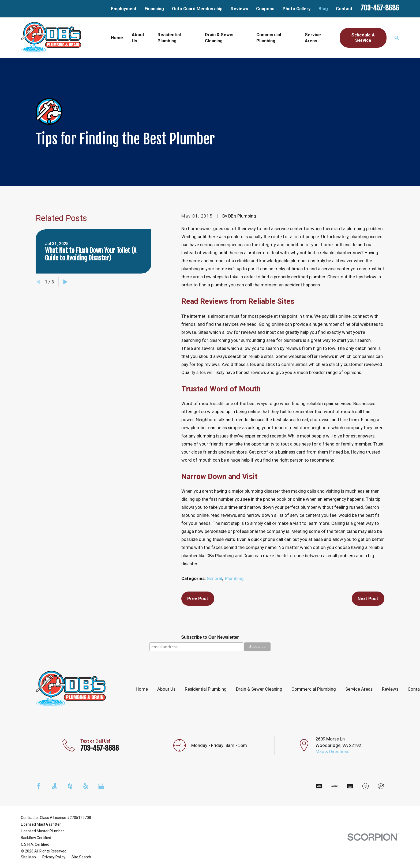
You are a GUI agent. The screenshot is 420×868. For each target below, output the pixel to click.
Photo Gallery (297, 9)
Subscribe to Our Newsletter (210, 637)
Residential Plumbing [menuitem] (169, 38)
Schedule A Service (363, 38)
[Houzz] (70, 786)
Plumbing (234, 579)
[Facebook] (39, 786)
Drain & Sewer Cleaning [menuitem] (220, 38)
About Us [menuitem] (138, 38)
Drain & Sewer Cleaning (259, 689)
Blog (323, 9)
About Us (166, 689)
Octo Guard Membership (197, 9)
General (214, 579)
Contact (344, 9)
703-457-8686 (380, 8)
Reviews (239, 9)
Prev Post (198, 599)
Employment (124, 9)
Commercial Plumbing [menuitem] (269, 38)
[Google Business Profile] (101, 786)
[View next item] (65, 282)
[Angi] (54, 786)
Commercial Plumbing (314, 689)
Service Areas (359, 689)
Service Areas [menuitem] (313, 38)
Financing (154, 9)
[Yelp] (86, 786)
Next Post (368, 599)
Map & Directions (332, 752)
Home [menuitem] (117, 38)
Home (142, 689)
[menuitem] (28, 857)
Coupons (265, 9)
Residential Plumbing (206, 689)
